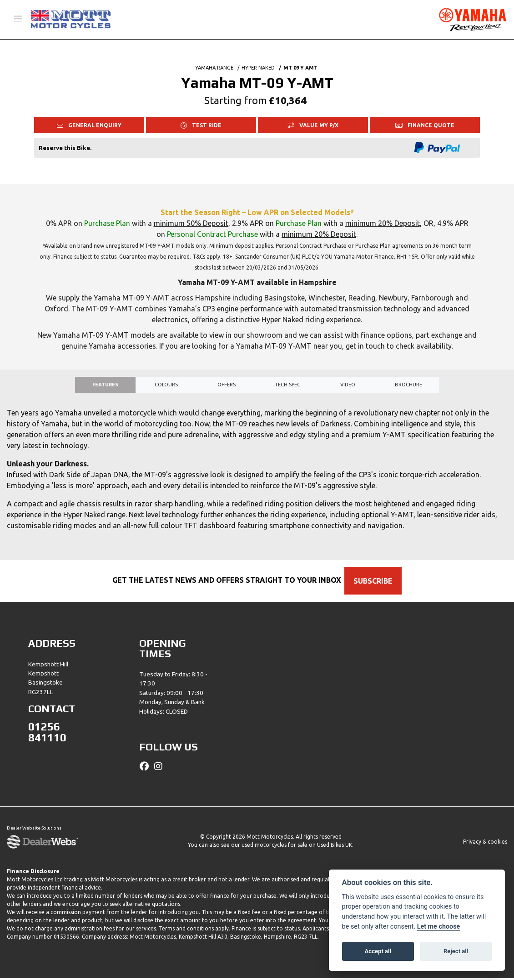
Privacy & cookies (485, 843)
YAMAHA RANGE (214, 68)
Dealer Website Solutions (34, 831)
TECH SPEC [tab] (287, 385)
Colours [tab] (166, 385)
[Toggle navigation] (14, 20)
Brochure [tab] (408, 385)
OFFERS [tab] (227, 385)
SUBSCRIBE (378, 583)
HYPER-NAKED (258, 68)
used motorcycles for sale (275, 847)
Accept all (378, 951)
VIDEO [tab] (348, 385)
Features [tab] (105, 385)
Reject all (456, 951)
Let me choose (439, 927)
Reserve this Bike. (65, 148)
